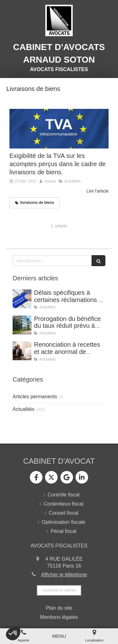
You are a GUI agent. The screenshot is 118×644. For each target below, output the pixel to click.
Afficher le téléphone (64, 575)
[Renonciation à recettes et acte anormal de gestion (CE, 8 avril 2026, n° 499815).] (22, 351)
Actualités (23, 409)
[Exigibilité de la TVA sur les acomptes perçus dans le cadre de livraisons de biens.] (59, 129)
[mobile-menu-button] (59, 636)
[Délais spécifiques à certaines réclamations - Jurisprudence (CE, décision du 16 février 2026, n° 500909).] (22, 299)
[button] (13, 633)
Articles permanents (35, 397)
